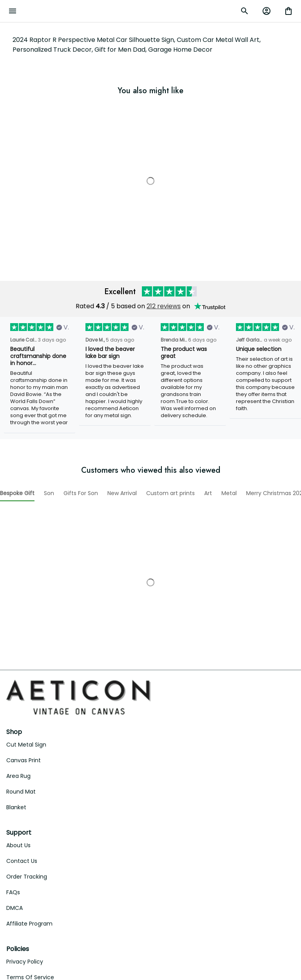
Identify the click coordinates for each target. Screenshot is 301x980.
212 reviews (164, 156)
